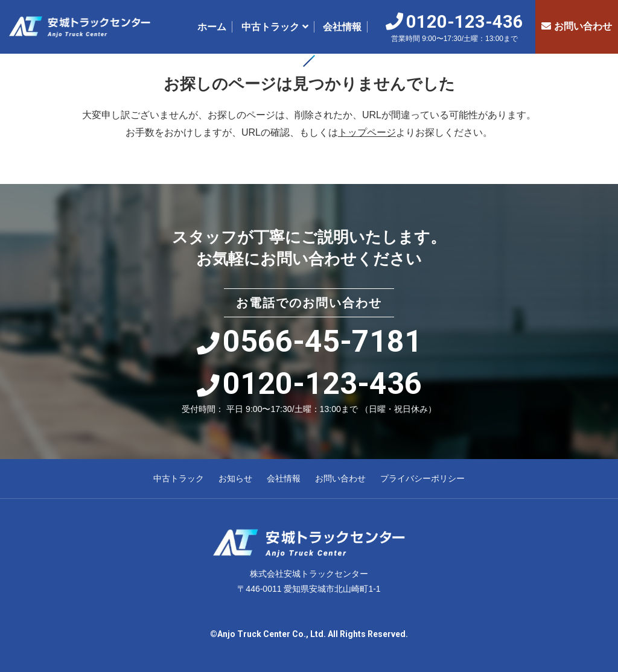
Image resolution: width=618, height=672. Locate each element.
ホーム (212, 27)
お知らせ (235, 478)
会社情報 (342, 27)
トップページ (367, 132)
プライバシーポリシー (422, 478)
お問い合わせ (577, 26)
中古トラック (270, 27)
